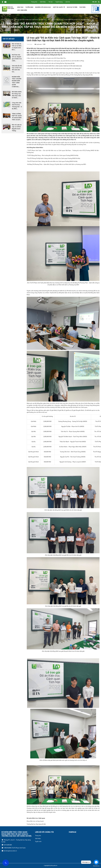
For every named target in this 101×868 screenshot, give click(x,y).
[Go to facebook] (96, 862)
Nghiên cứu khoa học (43, 7)
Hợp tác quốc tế (59, 7)
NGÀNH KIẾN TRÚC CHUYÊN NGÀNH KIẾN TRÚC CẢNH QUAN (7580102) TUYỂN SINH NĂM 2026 (54, 66)
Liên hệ (68, 2)
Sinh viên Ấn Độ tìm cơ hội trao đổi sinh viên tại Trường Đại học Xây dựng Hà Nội (51, 63)
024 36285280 (7, 845)
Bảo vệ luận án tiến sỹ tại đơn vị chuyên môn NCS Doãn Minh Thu (46, 58)
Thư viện (82, 7)
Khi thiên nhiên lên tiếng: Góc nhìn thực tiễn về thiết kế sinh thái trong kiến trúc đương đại (54, 69)
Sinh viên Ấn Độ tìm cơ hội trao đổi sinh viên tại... (17, 69)
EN (96, 2)
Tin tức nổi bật (9, 39)
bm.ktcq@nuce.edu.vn (9, 851)
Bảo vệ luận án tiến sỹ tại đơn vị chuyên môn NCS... (17, 47)
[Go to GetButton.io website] (96, 866)
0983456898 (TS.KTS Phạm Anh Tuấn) (14, 848)
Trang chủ (34, 2)
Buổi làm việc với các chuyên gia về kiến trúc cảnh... (17, 58)
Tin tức (51, 2)
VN (93, 2)
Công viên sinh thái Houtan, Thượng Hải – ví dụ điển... (17, 106)
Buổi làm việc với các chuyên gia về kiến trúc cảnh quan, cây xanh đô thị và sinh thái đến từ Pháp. (55, 61)
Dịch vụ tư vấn (72, 7)
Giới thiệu (43, 2)
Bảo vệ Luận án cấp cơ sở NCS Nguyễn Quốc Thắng (17, 128)
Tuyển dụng (59, 2)
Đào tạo (20, 7)
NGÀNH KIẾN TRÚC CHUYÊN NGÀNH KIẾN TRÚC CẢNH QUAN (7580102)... (17, 82)
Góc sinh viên (22, 10)
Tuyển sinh (29, 7)
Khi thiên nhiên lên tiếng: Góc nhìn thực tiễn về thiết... (17, 95)
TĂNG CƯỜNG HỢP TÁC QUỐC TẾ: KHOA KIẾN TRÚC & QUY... (17, 117)
